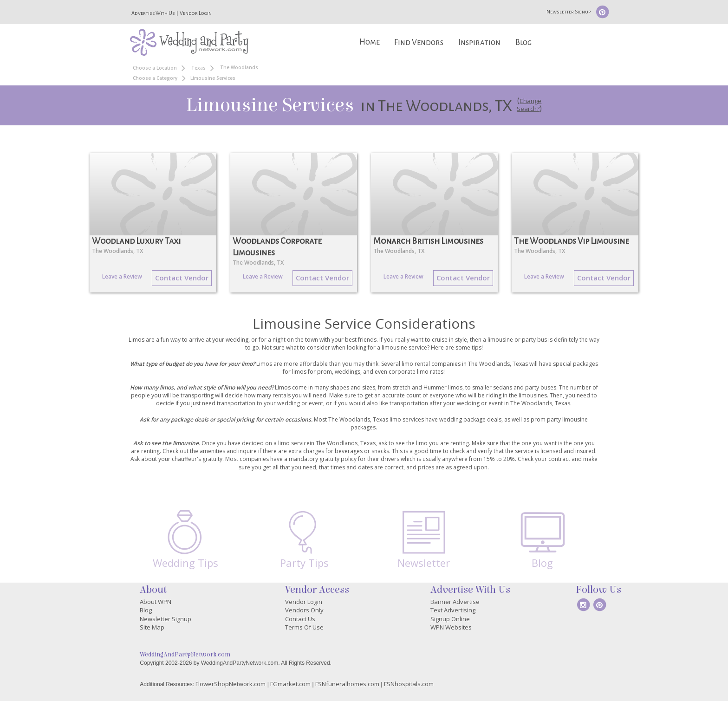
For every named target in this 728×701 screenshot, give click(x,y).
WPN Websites (451, 627)
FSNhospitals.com (409, 684)
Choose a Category (155, 78)
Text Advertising (453, 610)
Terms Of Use (304, 627)
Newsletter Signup (569, 12)
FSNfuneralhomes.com (347, 684)
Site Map (152, 627)
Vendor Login (196, 13)
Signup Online (450, 619)
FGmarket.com (290, 684)
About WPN (156, 602)
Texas (198, 68)
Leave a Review (122, 276)
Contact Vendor (182, 278)
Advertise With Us (153, 13)
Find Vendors (419, 42)
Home (370, 42)
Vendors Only (304, 610)
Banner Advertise (455, 602)
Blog (523, 42)
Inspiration (479, 42)
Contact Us (300, 619)
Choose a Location (155, 68)
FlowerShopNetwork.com (231, 684)
